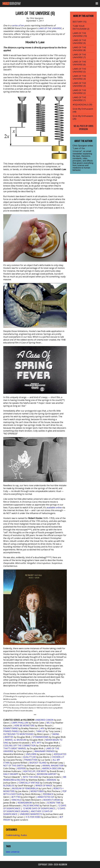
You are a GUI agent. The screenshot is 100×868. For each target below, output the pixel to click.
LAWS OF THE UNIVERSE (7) (79, 56)
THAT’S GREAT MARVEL (15, 748)
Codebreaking (13, 835)
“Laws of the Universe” (79, 150)
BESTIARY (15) (80, 22)
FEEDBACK (48, 794)
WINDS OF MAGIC (44, 786)
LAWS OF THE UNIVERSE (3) (79, 85)
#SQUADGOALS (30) (82, 105)
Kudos (24, 835)
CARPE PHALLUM (20, 723)
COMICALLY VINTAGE (29, 783)
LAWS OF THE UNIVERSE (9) (79, 42)
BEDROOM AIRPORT (47, 774)
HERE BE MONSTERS (24, 726)
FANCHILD (17, 800)
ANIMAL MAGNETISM (53, 766)
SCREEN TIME (54, 803)
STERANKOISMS (41, 737)
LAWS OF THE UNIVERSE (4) (79, 77)
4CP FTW (16, 797)
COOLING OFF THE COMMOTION (19, 746)
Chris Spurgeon (86, 128)
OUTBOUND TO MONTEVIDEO (18, 734)
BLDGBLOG (9, 786)
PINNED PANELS (11, 731)
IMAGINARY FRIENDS (45, 751)
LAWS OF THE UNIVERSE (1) (79, 99)
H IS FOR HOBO (33, 817)
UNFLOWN (31, 754)
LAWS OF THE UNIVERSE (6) (79, 63)
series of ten (18, 25)
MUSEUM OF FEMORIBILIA (25, 788)
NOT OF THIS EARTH (13, 766)
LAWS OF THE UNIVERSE (50, 28)
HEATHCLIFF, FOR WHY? (35, 771)
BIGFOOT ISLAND (38, 763)
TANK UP (40, 731)
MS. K (49, 723)
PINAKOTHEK (31, 760)
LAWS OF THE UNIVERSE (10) (80, 35)
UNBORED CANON (44, 720)
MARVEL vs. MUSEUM (15, 740)
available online (54, 508)
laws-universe (13, 852)
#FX (42, 728)
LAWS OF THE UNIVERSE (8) (79, 49)
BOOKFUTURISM (52, 800)
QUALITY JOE (29, 757)
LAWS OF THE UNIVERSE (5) (79, 70)
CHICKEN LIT (58, 757)
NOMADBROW (25, 803)
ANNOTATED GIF (46, 797)
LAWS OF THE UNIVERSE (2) (79, 92)
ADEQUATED (60, 754)
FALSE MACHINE (31, 806)
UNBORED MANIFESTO (31, 814)
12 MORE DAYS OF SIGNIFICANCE (39, 808)
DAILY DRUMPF (11, 774)
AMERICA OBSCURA (52, 768)
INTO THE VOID (31, 777)
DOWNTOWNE (11, 728)
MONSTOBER (37, 791)
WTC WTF (37, 743)
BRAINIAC (52, 780)
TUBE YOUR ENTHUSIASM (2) (81, 27)
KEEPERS (22, 768)
